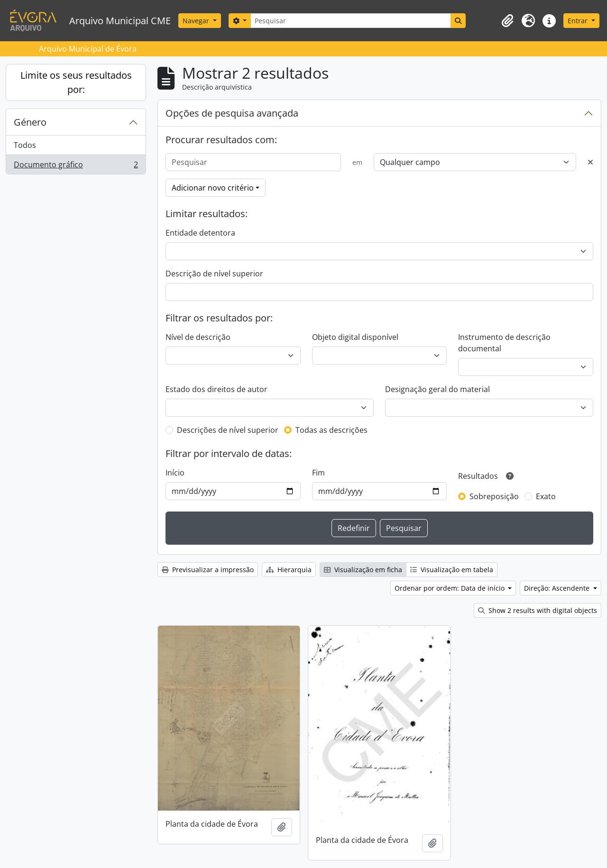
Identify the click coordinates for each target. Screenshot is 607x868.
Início (175, 473)
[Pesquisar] (350, 21)
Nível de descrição (198, 337)
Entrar (579, 21)
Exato (546, 496)
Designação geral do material (437, 389)
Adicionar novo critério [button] (213, 188)
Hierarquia (289, 570)
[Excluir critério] (590, 162)
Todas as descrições (331, 430)
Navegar (197, 21)
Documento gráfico (76, 166)
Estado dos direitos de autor (216, 389)
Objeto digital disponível (355, 337)
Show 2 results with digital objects (538, 610)
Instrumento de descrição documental (504, 343)
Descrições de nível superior (228, 430)
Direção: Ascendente (558, 588)
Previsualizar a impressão (208, 570)
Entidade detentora (200, 233)
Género (30, 122)
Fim (318, 473)
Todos (25, 145)
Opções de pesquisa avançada (232, 113)
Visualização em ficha (363, 570)
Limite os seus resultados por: (76, 82)
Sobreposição (494, 496)
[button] (507, 21)
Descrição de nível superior (214, 274)
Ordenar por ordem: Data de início (451, 588)
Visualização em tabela (452, 570)
